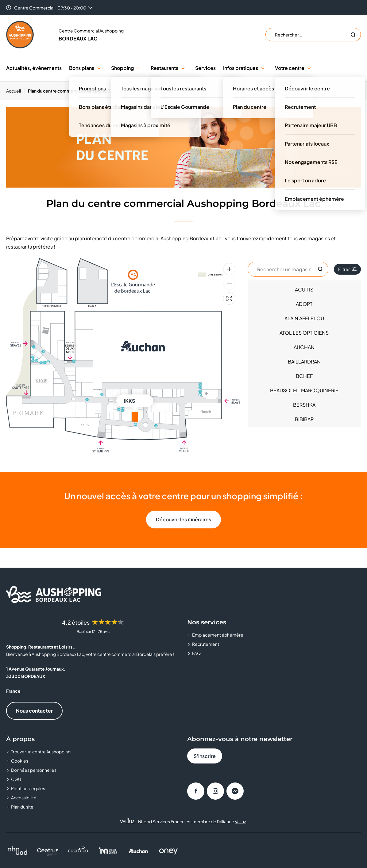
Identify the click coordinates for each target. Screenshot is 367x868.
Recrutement (206, 644)
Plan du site (22, 807)
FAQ (196, 653)
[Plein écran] (229, 299)
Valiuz (240, 821)
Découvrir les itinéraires (183, 519)
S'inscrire (205, 756)
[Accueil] (15, 91)
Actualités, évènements (34, 68)
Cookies (20, 761)
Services (205, 68)
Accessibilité (24, 798)
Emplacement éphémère (218, 635)
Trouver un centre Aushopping (41, 752)
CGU (16, 779)
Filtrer (347, 269)
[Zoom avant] (229, 269)
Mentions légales (28, 788)
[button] (99, 68)
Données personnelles (34, 770)
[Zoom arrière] (229, 284)
